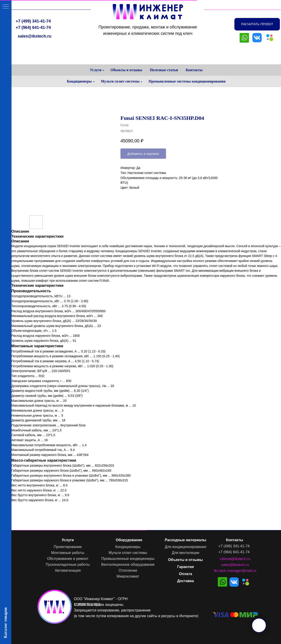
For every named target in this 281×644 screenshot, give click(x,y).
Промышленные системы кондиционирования (187, 81)
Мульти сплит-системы (120, 81)
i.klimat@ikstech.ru (235, 559)
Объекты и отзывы (126, 70)
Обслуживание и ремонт (68, 559)
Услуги (96, 70)
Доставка (186, 581)
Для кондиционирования (186, 547)
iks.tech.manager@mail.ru (235, 571)
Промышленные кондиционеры (128, 559)
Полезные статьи (164, 70)
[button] (257, 24)
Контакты (194, 70)
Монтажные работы (68, 553)
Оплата (186, 574)
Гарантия (185, 567)
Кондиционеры (79, 81)
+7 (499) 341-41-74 (33, 21)
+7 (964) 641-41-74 (33, 28)
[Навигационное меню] (6, 7)
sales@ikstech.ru (35, 36)
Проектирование (68, 547)
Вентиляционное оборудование (128, 565)
